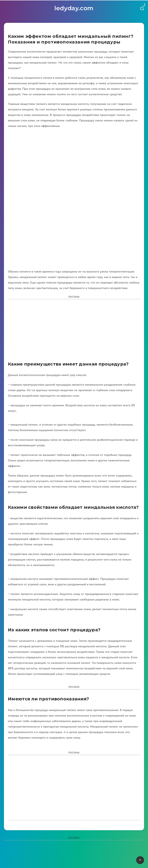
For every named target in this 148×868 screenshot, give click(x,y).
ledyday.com (74, 8)
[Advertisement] (74, 332)
